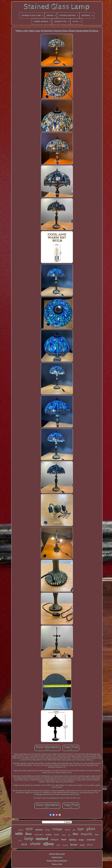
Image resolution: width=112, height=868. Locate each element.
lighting (73, 840)
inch (97, 835)
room (58, 845)
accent (67, 830)
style (29, 829)
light (81, 829)
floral (90, 845)
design (20, 840)
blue (75, 834)
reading (49, 835)
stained (42, 839)
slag (69, 835)
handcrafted (39, 835)
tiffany (49, 844)
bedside (57, 835)
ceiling (64, 835)
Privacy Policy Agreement (57, 861)
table (19, 833)
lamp (29, 838)
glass (91, 829)
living (47, 830)
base (64, 839)
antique (55, 839)
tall (74, 830)
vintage (57, 829)
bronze (74, 845)
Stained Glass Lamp (57, 854)
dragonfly (87, 834)
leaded (82, 845)
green (21, 830)
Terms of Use (57, 864)
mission (39, 830)
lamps (81, 840)
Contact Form (57, 857)
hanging (65, 845)
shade (35, 844)
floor (29, 834)
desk (24, 844)
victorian (91, 840)
